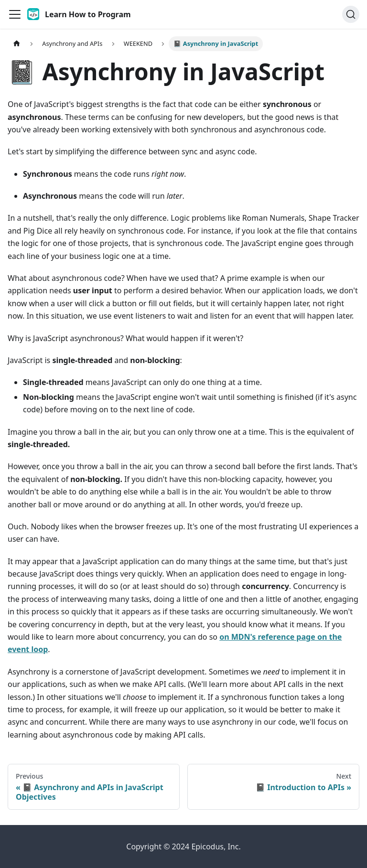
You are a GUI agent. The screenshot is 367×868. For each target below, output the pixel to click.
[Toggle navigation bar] (15, 14)
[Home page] (17, 44)
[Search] (351, 14)
